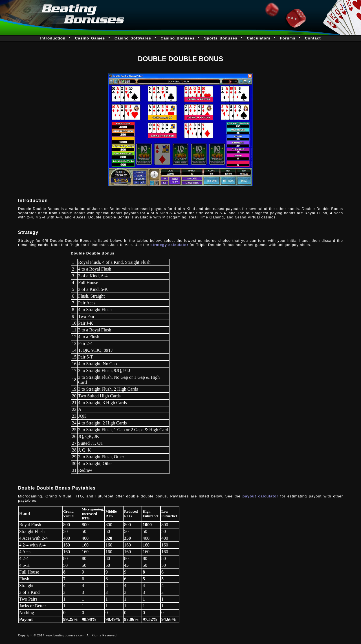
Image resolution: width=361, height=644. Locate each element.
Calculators (259, 38)
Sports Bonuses (221, 38)
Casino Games (90, 38)
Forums (288, 38)
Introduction (53, 38)
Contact (313, 38)
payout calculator (260, 496)
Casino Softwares (133, 38)
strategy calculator (169, 245)
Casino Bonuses (177, 38)
